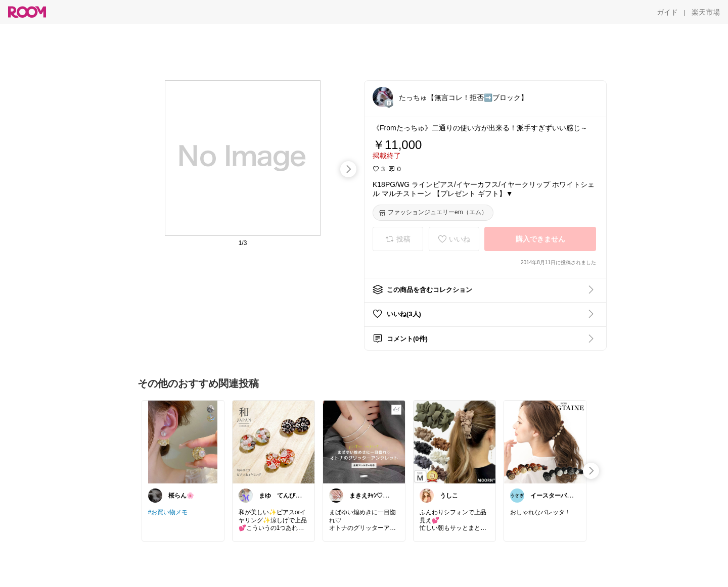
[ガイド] (667, 12)
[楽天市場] (706, 12)
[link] (183, 442)
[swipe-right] (348, 169)
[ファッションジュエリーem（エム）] (433, 213)
